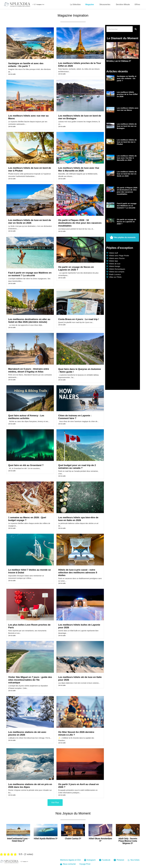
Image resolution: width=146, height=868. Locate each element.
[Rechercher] (136, 29)
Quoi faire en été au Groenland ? (26, 465)
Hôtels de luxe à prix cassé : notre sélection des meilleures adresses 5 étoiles (78, 573)
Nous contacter (68, 864)
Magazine (90, 4)
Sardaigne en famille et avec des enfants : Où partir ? (127, 78)
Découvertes (105, 4)
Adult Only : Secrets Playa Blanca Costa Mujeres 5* (128, 841)
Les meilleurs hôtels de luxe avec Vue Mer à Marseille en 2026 (127, 158)
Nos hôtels (134, 860)
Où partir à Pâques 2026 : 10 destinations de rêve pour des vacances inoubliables (80, 223)
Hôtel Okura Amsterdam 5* (100, 840)
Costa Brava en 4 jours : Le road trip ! (79, 319)
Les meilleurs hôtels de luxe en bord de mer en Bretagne (127, 126)
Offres (137, 4)
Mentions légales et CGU (70, 860)
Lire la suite (12, 74)
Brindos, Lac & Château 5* (119, 61)
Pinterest (119, 860)
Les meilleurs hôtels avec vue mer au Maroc (128, 109)
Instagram (90, 860)
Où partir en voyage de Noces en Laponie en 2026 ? (127, 222)
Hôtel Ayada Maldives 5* (46, 838)
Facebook (105, 860)
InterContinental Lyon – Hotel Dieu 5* (18, 840)
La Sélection (75, 4)
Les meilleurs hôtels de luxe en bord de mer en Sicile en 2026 (127, 174)
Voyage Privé (85, 864)
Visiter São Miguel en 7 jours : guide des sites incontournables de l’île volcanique (30, 680)
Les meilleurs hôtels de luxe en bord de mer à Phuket (127, 142)
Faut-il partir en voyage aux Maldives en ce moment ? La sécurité (127, 206)
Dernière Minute (123, 4)
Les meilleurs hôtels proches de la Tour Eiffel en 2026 (127, 94)
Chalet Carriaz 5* (73, 838)
